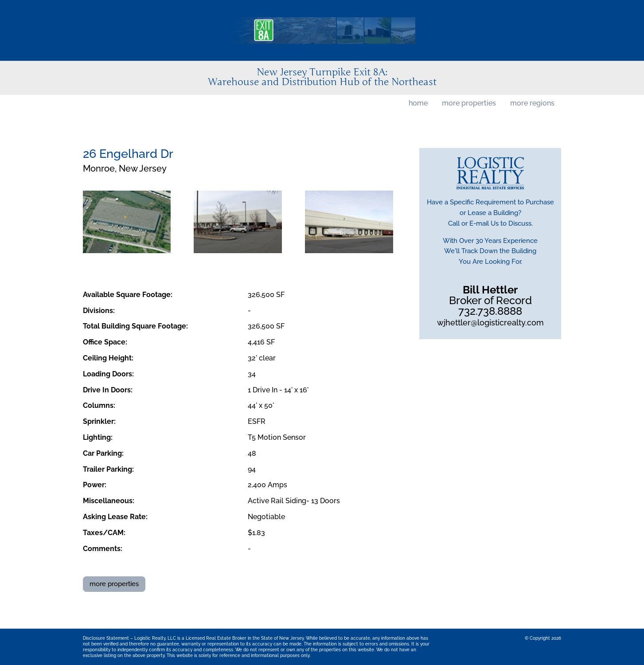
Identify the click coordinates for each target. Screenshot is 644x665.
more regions (532, 103)
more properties (469, 103)
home (418, 103)
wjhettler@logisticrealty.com (490, 323)
